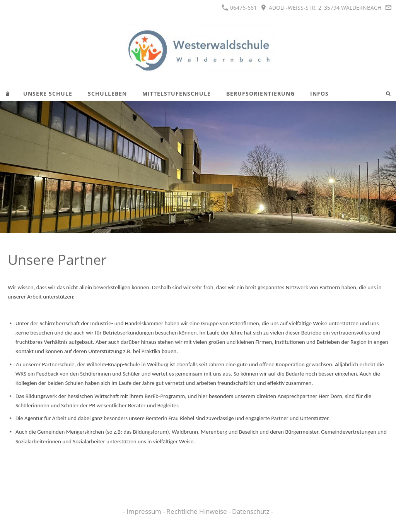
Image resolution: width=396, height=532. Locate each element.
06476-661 (239, 8)
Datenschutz (252, 511)
